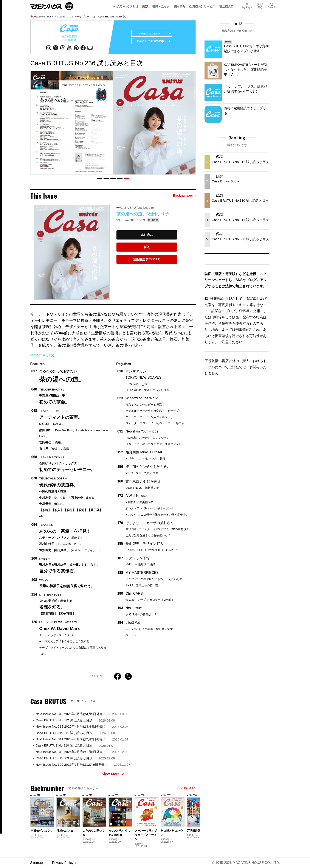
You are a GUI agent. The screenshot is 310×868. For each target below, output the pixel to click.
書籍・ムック (161, 6)
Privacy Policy (63, 863)
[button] (99, 178)
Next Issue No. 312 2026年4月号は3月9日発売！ (82, 727)
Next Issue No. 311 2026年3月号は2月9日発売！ (82, 739)
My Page (247, 4)
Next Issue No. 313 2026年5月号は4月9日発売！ (82, 714)
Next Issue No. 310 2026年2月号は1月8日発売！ (82, 752)
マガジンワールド (52, 6)
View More (113, 774)
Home (50, 17)
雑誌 (145, 6)
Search (272, 4)
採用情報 (179, 6)
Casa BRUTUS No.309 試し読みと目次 (75, 758)
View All (188, 788)
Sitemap (36, 863)
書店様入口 (227, 6)
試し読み (147, 235)
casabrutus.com (154, 34)
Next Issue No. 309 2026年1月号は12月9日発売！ (83, 765)
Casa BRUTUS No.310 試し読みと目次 (75, 746)
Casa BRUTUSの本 (154, 41)
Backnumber (184, 196)
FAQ (260, 4)
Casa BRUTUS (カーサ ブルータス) (76, 17)
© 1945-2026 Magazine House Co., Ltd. (246, 863)
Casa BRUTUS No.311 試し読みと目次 (75, 733)
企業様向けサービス (202, 6)
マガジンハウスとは (125, 6)
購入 (147, 247)
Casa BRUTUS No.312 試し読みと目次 (75, 720)
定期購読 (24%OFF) (147, 259)
